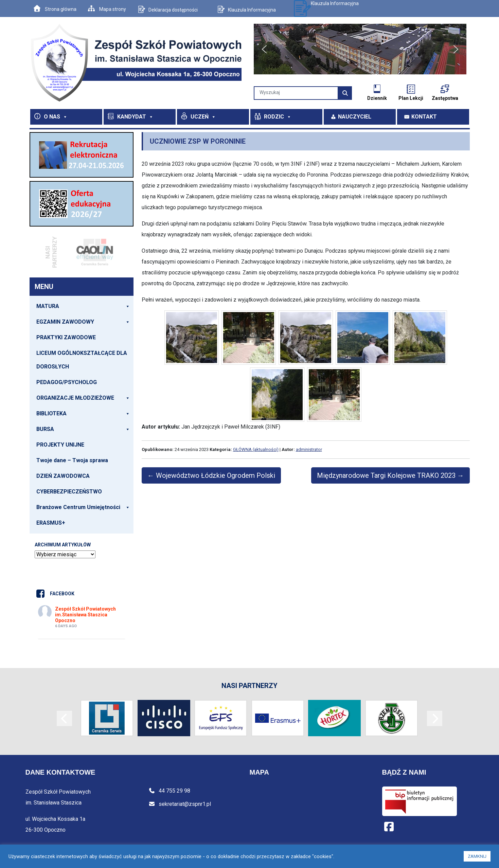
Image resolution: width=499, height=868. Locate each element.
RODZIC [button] (278, 117)
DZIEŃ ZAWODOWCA (63, 476)
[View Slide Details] (82, 155)
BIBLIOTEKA (83, 414)
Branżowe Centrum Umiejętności (83, 507)
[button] (264, 49)
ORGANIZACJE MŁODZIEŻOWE (83, 398)
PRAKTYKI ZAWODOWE (66, 337)
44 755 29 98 (169, 791)
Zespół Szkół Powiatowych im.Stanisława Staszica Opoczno (85, 615)
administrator (309, 449)
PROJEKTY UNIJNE (60, 445)
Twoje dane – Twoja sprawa (72, 460)
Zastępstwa (445, 98)
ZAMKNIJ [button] (477, 856)
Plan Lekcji (411, 98)
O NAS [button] (56, 117)
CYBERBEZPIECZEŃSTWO (69, 492)
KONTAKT (424, 117)
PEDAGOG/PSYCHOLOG (67, 382)
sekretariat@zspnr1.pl (180, 804)
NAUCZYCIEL (355, 117)
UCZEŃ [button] (203, 117)
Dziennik (377, 98)
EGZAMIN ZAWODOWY (83, 322)
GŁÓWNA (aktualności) (256, 449)
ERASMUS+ (51, 523)
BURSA (83, 429)
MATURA (83, 306)
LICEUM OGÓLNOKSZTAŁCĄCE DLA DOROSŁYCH (82, 360)
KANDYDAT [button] (135, 117)
